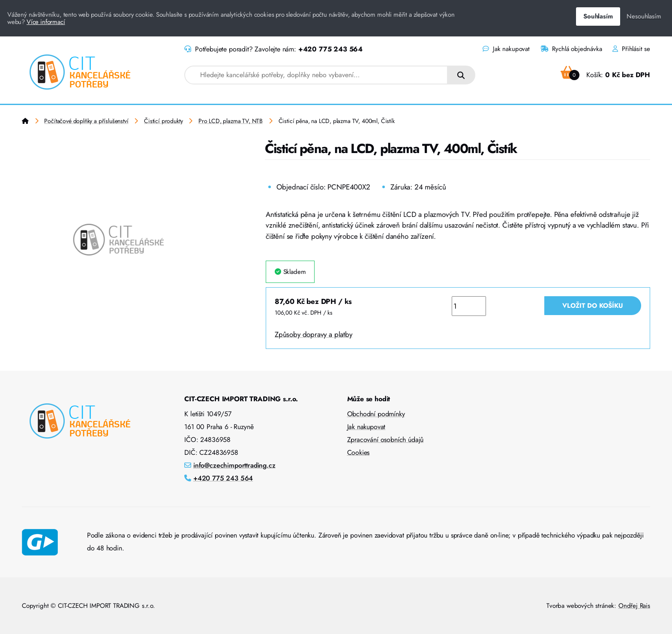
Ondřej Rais (634, 606)
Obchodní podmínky (376, 414)
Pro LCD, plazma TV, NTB (231, 121)
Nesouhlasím (644, 16)
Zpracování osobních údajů (385, 440)
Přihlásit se (631, 49)
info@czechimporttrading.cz (234, 465)
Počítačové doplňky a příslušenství (86, 121)
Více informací (46, 22)
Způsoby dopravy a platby (313, 334)
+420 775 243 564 (330, 49)
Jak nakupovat (506, 49)
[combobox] (316, 75)
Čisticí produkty (163, 121)
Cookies (358, 452)
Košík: (605, 75)
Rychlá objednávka (571, 49)
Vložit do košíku (593, 306)
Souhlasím (598, 16)
